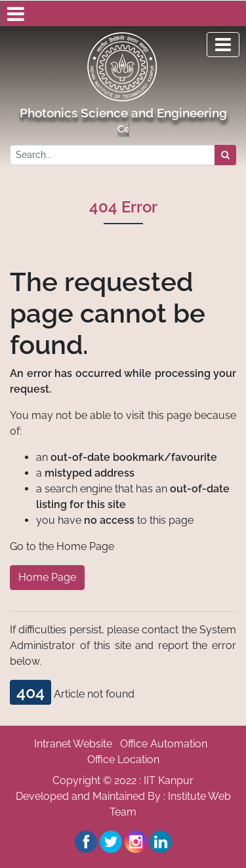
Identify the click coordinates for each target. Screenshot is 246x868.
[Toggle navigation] (223, 45)
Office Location (123, 759)
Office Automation (164, 744)
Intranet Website (73, 744)
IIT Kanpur (169, 780)
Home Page (47, 577)
